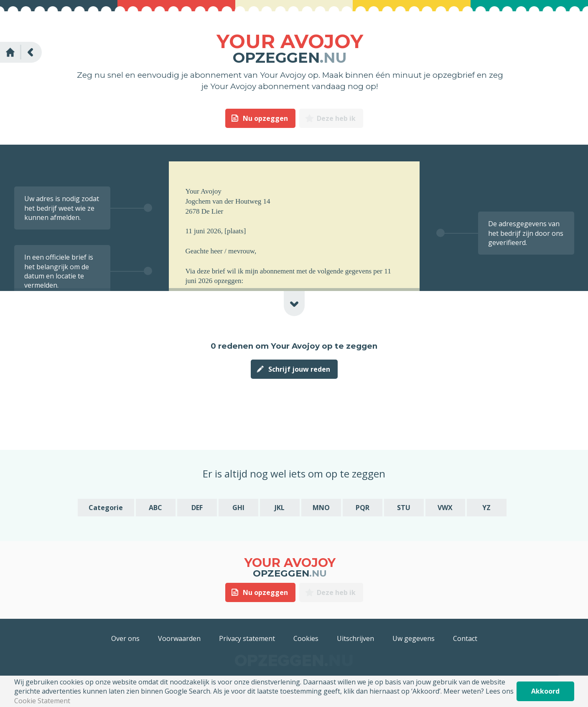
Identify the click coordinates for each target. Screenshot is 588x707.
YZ (486, 508)
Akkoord (545, 691)
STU (404, 508)
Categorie (106, 508)
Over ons (125, 638)
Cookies (306, 638)
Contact (465, 638)
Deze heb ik (336, 118)
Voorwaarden (179, 638)
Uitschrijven (355, 638)
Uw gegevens (414, 638)
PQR (363, 508)
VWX (445, 508)
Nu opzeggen (265, 118)
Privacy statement (247, 638)
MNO (321, 508)
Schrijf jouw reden (299, 369)
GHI (238, 508)
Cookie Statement (42, 701)
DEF (197, 508)
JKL (280, 508)
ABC (155, 508)
